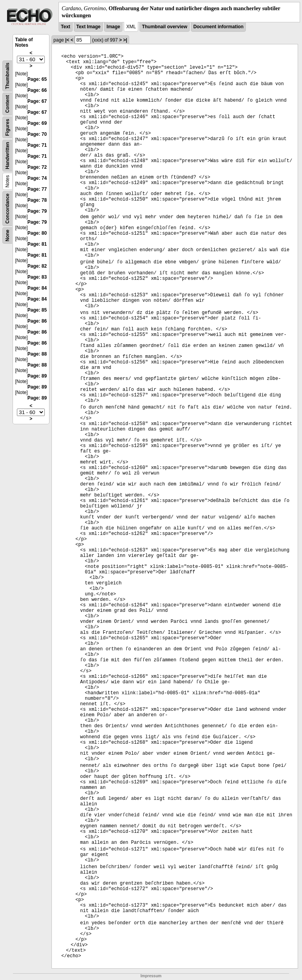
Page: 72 (37, 167)
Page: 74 (37, 178)
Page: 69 (37, 123)
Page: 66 (37, 90)
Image (113, 27)
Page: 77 (37, 189)
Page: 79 (37, 211)
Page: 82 (37, 266)
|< (67, 40)
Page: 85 (37, 310)
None (7, 235)
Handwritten (7, 156)
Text (66, 27)
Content (7, 104)
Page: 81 (37, 244)
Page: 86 (37, 321)
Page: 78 (37, 200)
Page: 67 (37, 101)
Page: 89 (37, 376)
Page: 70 (37, 134)
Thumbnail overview (164, 27)
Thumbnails (7, 76)
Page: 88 (37, 354)
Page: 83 (37, 277)
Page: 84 (37, 288)
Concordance (7, 209)
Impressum (151, 976)
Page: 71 (37, 145)
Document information (218, 27)
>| (125, 40)
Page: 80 (37, 233)
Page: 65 (37, 79)
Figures (7, 127)
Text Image (88, 27)
